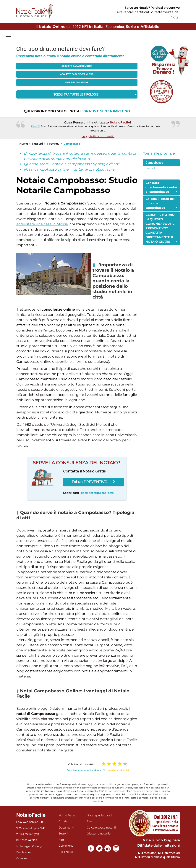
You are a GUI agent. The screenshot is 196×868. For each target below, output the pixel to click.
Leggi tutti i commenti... (98, 136)
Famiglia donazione (77, 82)
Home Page (67, 815)
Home (24, 144)
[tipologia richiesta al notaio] (77, 94)
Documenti (66, 827)
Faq (61, 840)
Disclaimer (24, 852)
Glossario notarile (99, 833)
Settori (63, 833)
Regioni (37, 144)
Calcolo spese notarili (101, 827)
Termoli (150, 168)
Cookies (22, 858)
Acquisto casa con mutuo (77, 66)
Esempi (92, 821)
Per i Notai (66, 852)
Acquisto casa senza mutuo (77, 74)
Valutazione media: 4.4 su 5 (98, 770)
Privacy (37, 846)
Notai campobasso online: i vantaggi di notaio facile (69, 169)
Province (53, 144)
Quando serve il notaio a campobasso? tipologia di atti (72, 164)
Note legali (24, 846)
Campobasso (154, 163)
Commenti (66, 846)
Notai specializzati (99, 815)
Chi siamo (65, 821)
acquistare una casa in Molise (42, 224)
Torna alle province (159, 153)
